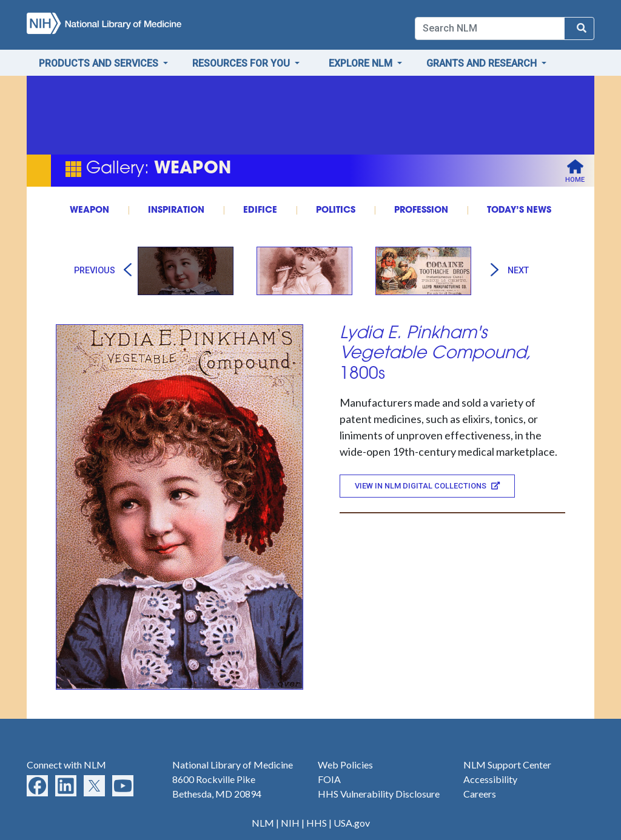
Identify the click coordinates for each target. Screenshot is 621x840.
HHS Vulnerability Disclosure (379, 794)
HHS (317, 823)
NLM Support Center (507, 765)
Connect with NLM (66, 765)
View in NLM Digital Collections (427, 486)
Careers (480, 794)
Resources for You (242, 63)
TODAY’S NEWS (519, 211)
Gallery (115, 169)
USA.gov (352, 823)
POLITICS (336, 211)
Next (518, 271)
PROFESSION (421, 211)
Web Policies (345, 765)
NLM (263, 823)
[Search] (490, 28)
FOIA (329, 779)
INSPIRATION (176, 211)
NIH (290, 823)
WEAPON (89, 211)
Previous (95, 271)
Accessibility (490, 779)
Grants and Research (483, 63)
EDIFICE (260, 211)
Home (575, 180)
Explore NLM (362, 63)
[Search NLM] (579, 28)
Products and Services (100, 63)
